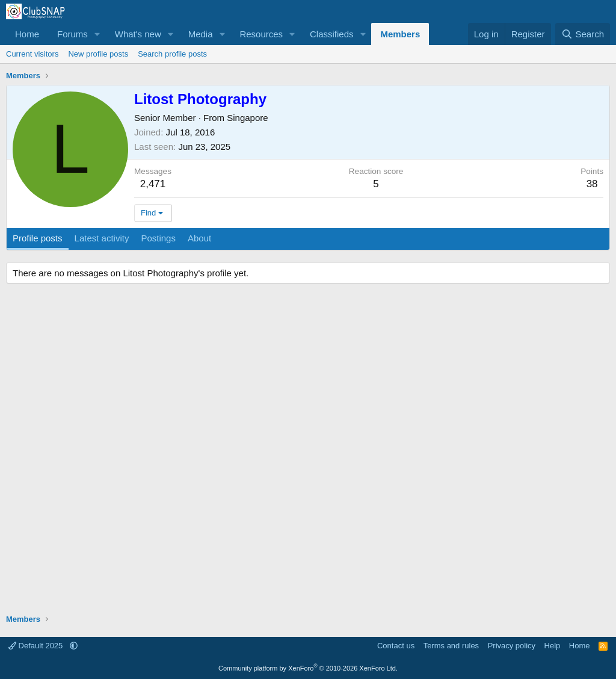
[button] (97, 34)
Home (27, 34)
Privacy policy (512, 646)
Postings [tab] (158, 238)
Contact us (396, 646)
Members (400, 34)
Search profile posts (172, 54)
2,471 (153, 184)
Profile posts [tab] (38, 238)
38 (592, 184)
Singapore (247, 118)
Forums (72, 34)
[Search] (583, 34)
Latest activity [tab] (102, 238)
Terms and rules (451, 646)
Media (201, 34)
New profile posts (98, 54)
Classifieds (332, 34)
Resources (261, 34)
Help (553, 646)
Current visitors (32, 54)
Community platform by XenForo (308, 668)
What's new (138, 34)
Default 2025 (37, 646)
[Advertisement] (308, 450)
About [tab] (199, 238)
